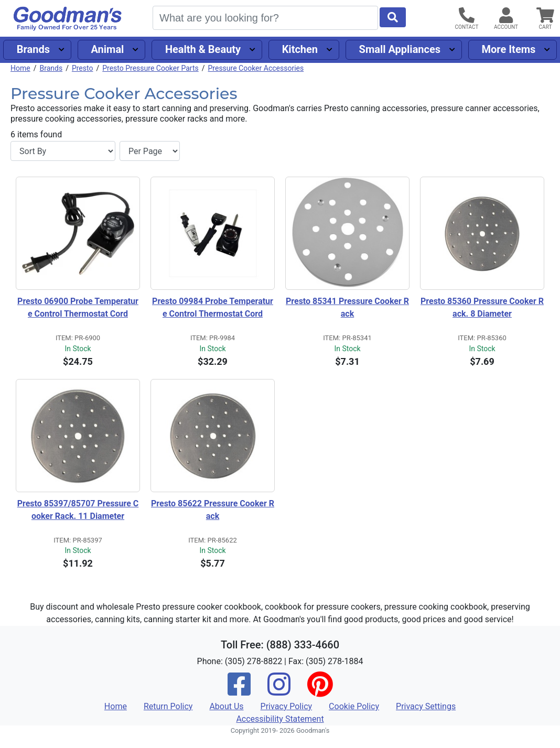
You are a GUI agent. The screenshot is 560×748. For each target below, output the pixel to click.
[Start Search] (393, 17)
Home (20, 68)
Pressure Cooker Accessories (256, 68)
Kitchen (300, 49)
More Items (509, 49)
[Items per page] (150, 151)
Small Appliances (400, 49)
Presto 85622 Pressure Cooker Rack (213, 510)
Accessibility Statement (280, 719)
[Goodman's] (68, 19)
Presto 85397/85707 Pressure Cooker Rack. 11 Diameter (78, 510)
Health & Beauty (203, 49)
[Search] (265, 18)
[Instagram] (279, 691)
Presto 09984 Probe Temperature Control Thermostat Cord (213, 307)
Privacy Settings (426, 706)
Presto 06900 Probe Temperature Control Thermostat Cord (78, 307)
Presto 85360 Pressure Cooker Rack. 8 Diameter (482, 307)
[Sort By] (63, 151)
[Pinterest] (320, 691)
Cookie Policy (354, 706)
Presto (83, 68)
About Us (226, 706)
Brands (33, 49)
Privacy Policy (287, 706)
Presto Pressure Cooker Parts (150, 68)
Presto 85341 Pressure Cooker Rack (347, 307)
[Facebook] (239, 691)
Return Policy (168, 706)
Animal (107, 49)
